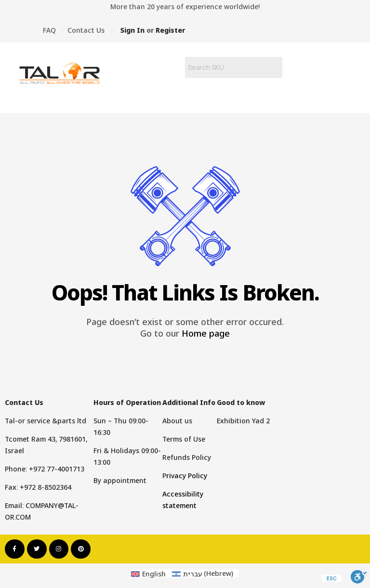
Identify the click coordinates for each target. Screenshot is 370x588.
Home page (206, 333)
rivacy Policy (187, 476)
